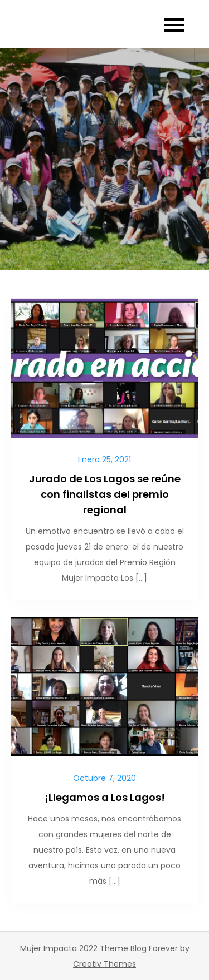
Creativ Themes (104, 964)
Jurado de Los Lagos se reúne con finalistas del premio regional (105, 494)
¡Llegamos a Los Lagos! (105, 797)
